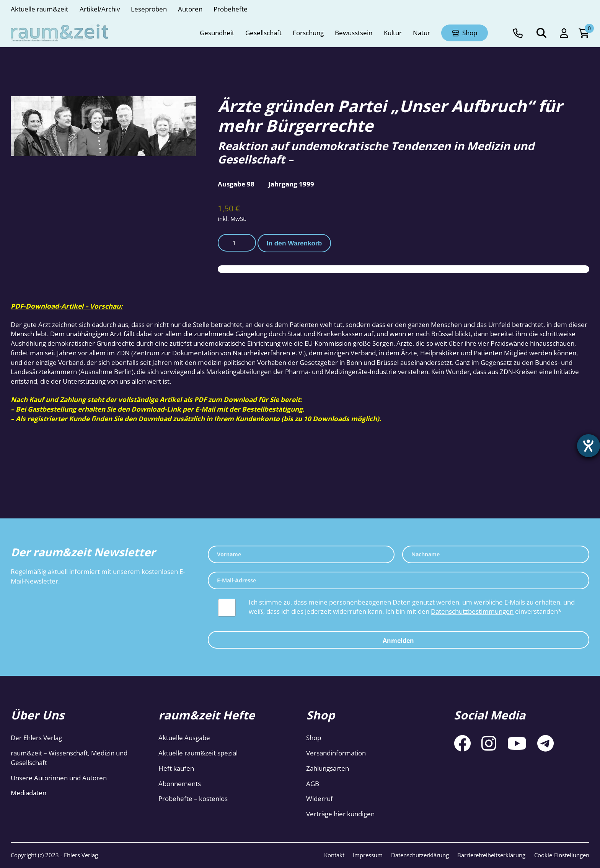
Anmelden (398, 641)
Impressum (368, 855)
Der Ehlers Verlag (36, 738)
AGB (313, 784)
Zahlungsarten (328, 768)
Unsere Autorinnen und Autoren (59, 778)
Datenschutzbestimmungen (472, 611)
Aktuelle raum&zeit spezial (198, 753)
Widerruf (320, 799)
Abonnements (180, 784)
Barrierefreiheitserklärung (491, 855)
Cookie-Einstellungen (562, 855)
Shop (314, 738)
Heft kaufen (176, 768)
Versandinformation (336, 753)
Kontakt (334, 855)
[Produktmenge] (237, 243)
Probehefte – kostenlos (193, 799)
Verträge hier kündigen (340, 814)
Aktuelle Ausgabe (184, 738)
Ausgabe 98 (236, 184)
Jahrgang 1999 (291, 184)
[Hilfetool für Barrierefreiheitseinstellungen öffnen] (587, 447)
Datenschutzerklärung (420, 855)
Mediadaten (29, 793)
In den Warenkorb (294, 243)
